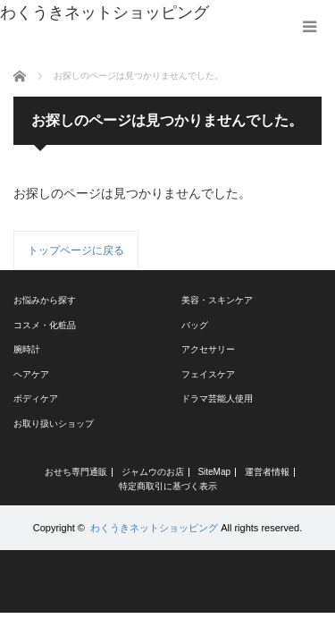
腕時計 (27, 349)
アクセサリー (208, 349)
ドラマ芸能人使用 (217, 398)
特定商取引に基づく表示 (168, 487)
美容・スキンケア (217, 300)
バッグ (195, 325)
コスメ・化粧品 (45, 325)
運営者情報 (267, 472)
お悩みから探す (45, 300)
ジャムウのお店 (153, 472)
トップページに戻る (76, 250)
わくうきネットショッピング (154, 528)
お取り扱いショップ (54, 424)
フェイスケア (208, 374)
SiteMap (214, 472)
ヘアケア (31, 374)
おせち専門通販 (76, 472)
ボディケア (36, 398)
